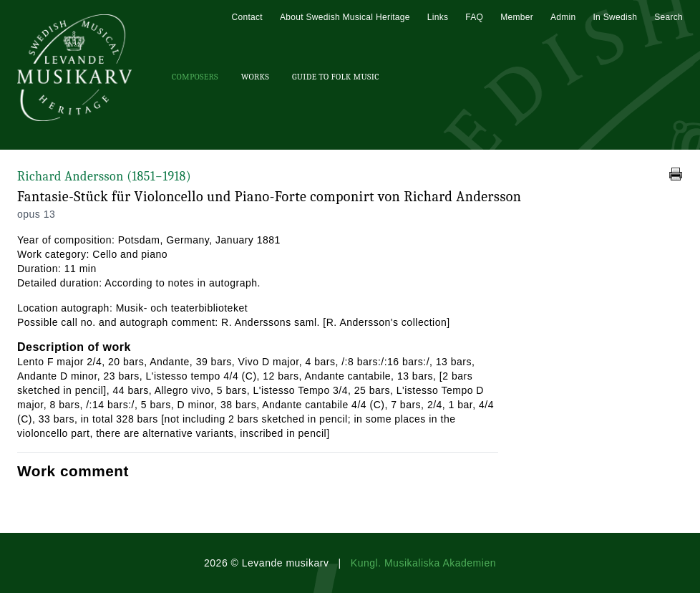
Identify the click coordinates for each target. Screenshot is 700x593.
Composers (195, 77)
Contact (247, 17)
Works (255, 77)
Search (669, 17)
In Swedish (615, 17)
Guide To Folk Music (336, 77)
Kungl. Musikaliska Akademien (423, 563)
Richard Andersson (104, 177)
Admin (563, 17)
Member (517, 17)
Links (438, 17)
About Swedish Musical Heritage (345, 17)
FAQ (474, 17)
